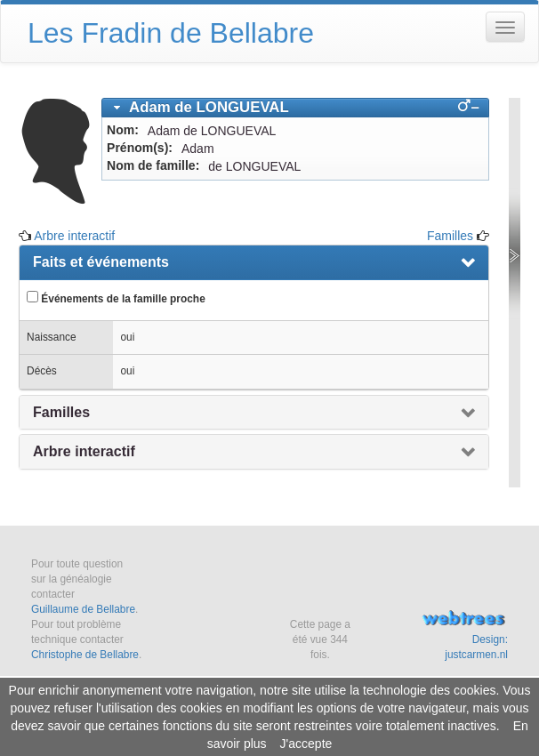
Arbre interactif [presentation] (84, 451)
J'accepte (306, 744)
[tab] (295, 108)
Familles (450, 236)
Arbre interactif (74, 236)
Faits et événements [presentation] (101, 262)
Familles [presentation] (61, 412)
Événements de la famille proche (116, 298)
